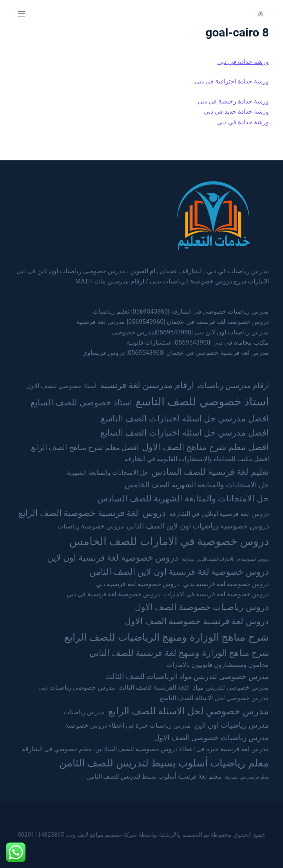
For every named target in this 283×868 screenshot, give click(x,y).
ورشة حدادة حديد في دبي (236, 112)
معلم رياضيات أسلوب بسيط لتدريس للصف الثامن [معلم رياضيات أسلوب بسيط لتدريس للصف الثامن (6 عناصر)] (164, 763)
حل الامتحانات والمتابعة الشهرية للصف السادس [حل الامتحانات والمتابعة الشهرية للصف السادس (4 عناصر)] (183, 498)
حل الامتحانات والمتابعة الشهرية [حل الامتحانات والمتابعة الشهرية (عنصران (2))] (107, 473)
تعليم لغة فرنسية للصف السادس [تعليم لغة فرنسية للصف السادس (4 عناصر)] (210, 472)
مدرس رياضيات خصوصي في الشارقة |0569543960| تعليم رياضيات (181, 311)
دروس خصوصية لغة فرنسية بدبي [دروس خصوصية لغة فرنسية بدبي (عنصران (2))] (226, 584)
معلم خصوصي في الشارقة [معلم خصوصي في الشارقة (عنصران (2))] (57, 749)
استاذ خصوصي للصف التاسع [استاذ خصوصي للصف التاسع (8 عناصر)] (202, 401)
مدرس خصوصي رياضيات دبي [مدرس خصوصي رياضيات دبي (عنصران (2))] (77, 687)
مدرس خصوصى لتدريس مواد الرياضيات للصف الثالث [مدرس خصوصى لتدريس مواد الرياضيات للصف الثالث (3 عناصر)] (187, 676)
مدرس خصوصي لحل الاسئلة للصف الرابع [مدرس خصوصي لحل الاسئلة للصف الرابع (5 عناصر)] (189, 711)
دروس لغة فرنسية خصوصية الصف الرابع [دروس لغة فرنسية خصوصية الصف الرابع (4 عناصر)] (92, 513)
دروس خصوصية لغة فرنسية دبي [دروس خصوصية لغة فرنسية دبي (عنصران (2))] (138, 584)
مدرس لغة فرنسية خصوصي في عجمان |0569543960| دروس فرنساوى (175, 353)
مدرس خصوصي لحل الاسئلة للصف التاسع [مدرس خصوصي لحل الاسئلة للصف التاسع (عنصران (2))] (214, 698)
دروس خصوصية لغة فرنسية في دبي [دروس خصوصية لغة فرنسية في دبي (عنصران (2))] (113, 594)
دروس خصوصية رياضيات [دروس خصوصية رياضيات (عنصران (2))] (90, 526)
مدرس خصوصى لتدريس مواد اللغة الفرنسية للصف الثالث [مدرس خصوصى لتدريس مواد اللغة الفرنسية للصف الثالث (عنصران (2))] (193, 687)
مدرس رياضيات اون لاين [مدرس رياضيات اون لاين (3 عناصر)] (232, 725)
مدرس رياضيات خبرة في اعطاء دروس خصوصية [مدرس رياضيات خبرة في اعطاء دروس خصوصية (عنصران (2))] (128, 725)
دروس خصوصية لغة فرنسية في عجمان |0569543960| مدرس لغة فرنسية (172, 322)
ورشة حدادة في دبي (243, 62)
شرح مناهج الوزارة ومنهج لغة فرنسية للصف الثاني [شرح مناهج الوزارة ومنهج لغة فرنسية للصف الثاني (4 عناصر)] (179, 653)
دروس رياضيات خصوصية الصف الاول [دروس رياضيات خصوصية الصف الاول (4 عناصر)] (202, 607)
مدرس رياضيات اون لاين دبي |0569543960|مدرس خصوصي (190, 332)
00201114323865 (41, 835)
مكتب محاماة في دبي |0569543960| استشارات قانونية (198, 342)
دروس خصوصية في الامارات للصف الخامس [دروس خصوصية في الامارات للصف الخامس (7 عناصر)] (169, 541)
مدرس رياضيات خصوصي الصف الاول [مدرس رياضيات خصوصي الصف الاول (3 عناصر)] (211, 738)
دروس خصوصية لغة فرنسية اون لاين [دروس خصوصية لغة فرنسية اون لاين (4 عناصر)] (113, 557)
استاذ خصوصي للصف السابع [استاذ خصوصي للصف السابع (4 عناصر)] (81, 402)
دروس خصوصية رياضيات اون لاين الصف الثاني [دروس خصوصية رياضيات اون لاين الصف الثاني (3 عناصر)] (198, 526)
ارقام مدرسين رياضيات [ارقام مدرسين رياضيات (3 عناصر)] (233, 386)
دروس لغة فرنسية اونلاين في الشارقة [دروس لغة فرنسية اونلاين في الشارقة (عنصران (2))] (219, 514)
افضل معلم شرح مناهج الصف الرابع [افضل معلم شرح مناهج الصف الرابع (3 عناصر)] (85, 448)
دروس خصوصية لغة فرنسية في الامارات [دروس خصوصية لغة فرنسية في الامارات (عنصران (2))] (216, 594)
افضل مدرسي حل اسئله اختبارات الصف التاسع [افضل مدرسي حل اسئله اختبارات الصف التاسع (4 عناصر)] (185, 418)
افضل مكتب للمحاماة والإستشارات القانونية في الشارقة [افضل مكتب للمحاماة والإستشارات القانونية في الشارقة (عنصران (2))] (197, 459)
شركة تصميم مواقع (113, 835)
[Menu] (22, 14)
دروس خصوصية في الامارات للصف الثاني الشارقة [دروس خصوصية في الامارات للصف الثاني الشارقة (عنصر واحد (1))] (225, 559)
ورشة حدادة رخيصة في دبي (233, 101)
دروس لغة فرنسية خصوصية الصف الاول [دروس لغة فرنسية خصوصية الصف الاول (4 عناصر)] (197, 621)
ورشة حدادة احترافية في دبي (232, 81)
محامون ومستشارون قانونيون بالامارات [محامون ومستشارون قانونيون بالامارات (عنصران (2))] (218, 665)
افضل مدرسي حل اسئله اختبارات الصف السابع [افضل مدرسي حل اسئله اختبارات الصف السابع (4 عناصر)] (185, 432)
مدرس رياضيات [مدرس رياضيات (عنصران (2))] (84, 712)
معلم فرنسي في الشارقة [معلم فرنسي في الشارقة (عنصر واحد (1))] (247, 777)
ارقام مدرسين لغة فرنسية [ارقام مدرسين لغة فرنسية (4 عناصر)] (147, 385)
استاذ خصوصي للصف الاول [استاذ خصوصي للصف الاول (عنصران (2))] (61, 386)
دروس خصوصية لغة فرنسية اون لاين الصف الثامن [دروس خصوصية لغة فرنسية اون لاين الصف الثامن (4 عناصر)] (179, 572)
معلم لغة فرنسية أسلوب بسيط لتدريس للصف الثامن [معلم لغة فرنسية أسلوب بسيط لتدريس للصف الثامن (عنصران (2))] (154, 776)
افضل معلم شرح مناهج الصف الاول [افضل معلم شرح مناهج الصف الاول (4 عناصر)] (205, 447)
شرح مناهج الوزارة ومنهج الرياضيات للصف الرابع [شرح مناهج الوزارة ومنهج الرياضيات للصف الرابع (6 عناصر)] (167, 637)
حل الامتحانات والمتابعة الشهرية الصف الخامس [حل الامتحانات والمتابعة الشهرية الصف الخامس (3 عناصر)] (197, 485)
